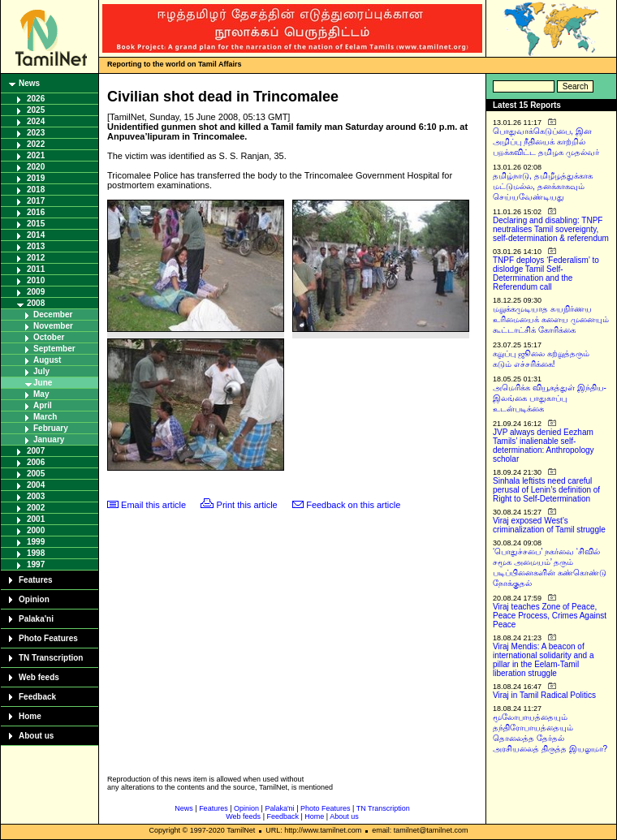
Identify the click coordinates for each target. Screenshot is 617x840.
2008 (36, 303)
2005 (36, 474)
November (53, 326)
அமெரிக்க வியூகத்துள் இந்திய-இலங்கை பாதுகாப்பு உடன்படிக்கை (550, 398)
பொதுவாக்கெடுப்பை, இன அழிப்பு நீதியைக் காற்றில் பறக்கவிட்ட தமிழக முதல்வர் (546, 142)
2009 (36, 292)
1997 (36, 564)
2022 (36, 144)
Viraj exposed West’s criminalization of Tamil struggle (549, 525)
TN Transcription (51, 658)
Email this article (153, 505)
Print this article (247, 505)
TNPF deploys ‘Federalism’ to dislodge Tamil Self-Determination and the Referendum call (546, 274)
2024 (36, 121)
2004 (36, 485)
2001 (36, 519)
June (43, 383)
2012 (36, 258)
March (45, 417)
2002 (36, 508)
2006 (36, 462)
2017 (36, 201)
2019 (36, 178)
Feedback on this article (353, 505)
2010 (36, 280)
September (54, 349)
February (51, 428)
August (47, 360)
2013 (36, 246)
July (41, 371)
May (41, 394)
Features (36, 580)
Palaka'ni (36, 619)
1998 (36, 553)
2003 (36, 496)
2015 (36, 224)
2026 (36, 99)
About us (36, 736)
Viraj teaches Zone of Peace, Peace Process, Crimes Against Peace (550, 616)
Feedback (37, 697)
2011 (36, 269)
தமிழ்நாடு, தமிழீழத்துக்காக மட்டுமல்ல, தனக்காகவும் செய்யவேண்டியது (543, 186)
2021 (36, 155)
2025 (36, 110)
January (49, 439)
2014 (36, 235)
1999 (36, 542)
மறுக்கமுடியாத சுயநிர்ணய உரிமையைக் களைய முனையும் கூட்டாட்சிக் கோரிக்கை (551, 319)
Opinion (34, 599)
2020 (36, 167)
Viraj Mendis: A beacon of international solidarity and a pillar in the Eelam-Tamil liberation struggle (544, 660)
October (49, 337)
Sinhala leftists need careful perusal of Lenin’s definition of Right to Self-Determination (546, 490)
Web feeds (39, 677)
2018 (36, 190)
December (53, 314)
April (43, 405)
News (29, 83)
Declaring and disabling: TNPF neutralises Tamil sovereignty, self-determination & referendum (551, 229)
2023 (36, 133)
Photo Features (48, 638)
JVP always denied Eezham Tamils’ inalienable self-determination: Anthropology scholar (544, 446)
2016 (36, 212)
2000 (36, 530)
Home (30, 716)
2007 (36, 451)
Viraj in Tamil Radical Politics (544, 695)
